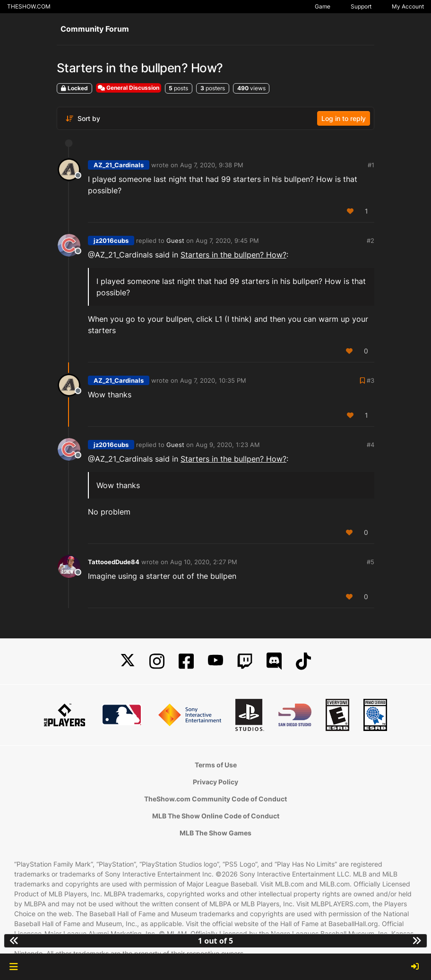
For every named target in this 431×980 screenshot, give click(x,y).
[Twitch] (245, 661)
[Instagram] (157, 661)
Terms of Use (216, 765)
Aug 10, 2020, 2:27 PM (204, 562)
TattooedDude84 (114, 562)
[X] (128, 661)
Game (323, 6)
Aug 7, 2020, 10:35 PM (213, 380)
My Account (408, 6)
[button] (13, 967)
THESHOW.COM (29, 6)
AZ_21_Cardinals (119, 165)
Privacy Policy (215, 782)
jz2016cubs (111, 241)
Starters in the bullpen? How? (233, 255)
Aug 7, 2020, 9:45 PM (227, 241)
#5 (371, 562)
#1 (371, 165)
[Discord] (274, 661)
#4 (371, 445)
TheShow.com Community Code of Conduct (215, 799)
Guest (175, 241)
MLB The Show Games (215, 833)
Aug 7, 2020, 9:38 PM (212, 165)
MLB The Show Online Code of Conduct (216, 816)
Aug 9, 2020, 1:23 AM (228, 445)
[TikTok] (303, 661)
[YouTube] (215, 661)
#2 (371, 241)
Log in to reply (344, 118)
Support (361, 6)
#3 (371, 380)
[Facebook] (186, 661)
